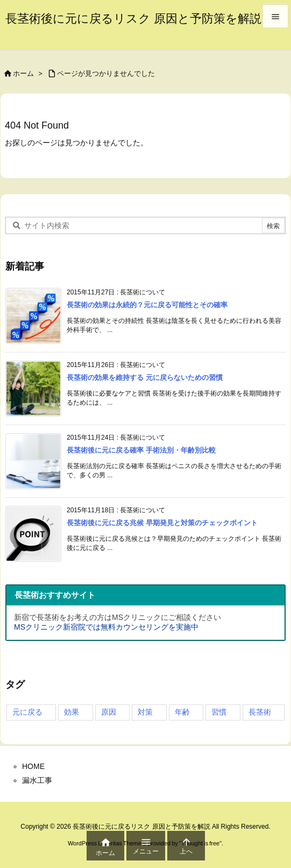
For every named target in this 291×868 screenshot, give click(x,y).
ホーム (23, 73)
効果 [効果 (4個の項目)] (72, 712)
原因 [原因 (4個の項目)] (109, 712)
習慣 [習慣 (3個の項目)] (219, 712)
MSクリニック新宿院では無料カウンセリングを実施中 (106, 627)
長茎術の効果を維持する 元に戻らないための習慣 (145, 377)
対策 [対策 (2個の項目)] (145, 712)
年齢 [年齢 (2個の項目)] (182, 712)
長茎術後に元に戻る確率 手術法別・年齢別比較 (141, 450)
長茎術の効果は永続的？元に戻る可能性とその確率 (147, 305)
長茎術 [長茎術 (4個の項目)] (260, 712)
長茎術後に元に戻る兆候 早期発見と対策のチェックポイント (162, 523)
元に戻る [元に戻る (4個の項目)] (27, 712)
